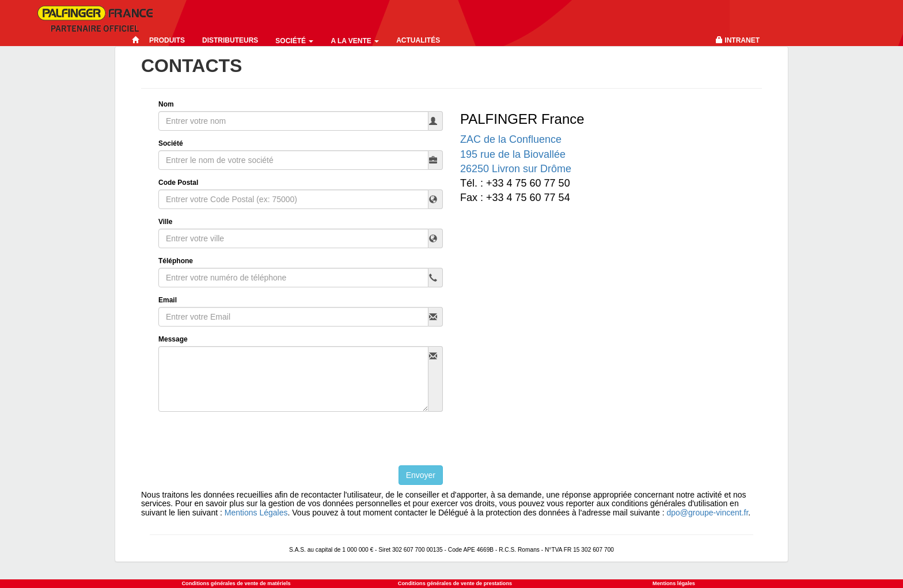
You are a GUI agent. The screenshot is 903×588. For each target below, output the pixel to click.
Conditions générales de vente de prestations (455, 583)
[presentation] (246, 443)
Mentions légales (674, 583)
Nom (166, 104)
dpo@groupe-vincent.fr (707, 513)
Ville (165, 222)
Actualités (418, 40)
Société (294, 41)
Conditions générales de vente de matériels (236, 583)
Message (173, 339)
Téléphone (176, 261)
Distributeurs (230, 40)
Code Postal (178, 183)
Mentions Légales (256, 513)
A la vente (355, 41)
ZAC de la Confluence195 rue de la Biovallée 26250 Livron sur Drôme (516, 154)
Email (168, 300)
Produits (167, 40)
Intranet (742, 40)
